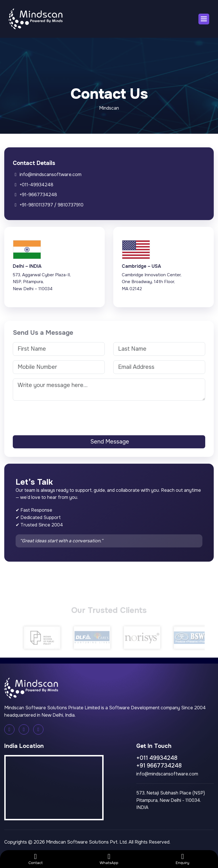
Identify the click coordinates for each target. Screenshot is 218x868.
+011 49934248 (157, 758)
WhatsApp (109, 860)
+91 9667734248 (159, 766)
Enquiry (183, 860)
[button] (204, 19)
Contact (35, 860)
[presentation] (109, 416)
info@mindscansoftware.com (167, 774)
